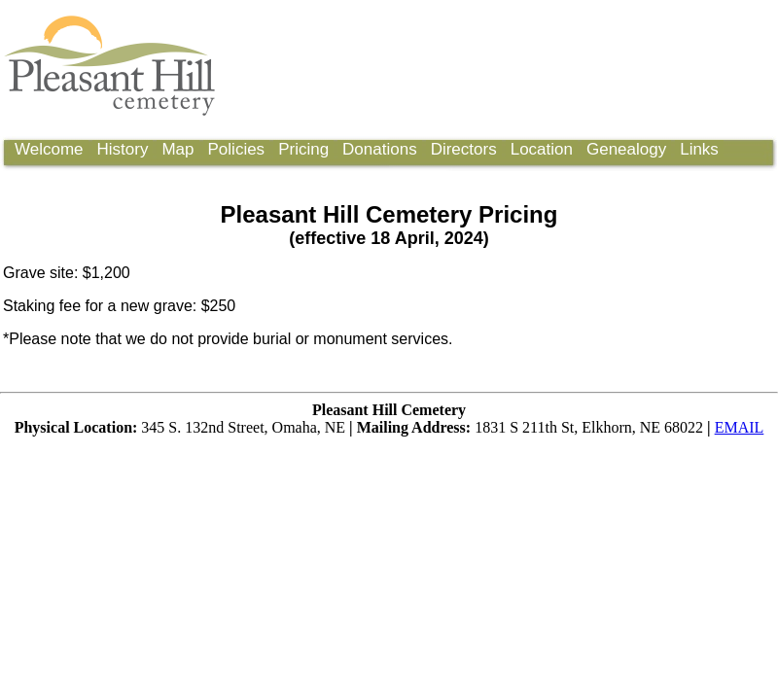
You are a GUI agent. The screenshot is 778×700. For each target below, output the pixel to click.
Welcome (49, 149)
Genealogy (626, 149)
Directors (464, 149)
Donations (380, 149)
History (123, 149)
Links (699, 149)
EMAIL (740, 427)
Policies (237, 149)
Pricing (303, 149)
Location (542, 149)
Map (177, 149)
